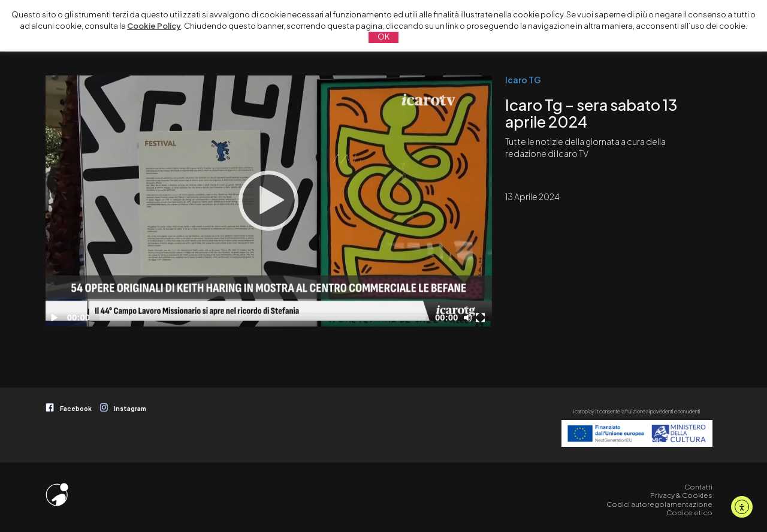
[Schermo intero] (482, 318)
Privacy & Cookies (681, 495)
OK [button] (383, 37)
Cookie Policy (154, 26)
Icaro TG (523, 80)
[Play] (268, 201)
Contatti (698, 487)
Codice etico (689, 513)
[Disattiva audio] (470, 318)
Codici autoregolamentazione (659, 504)
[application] (269, 201)
